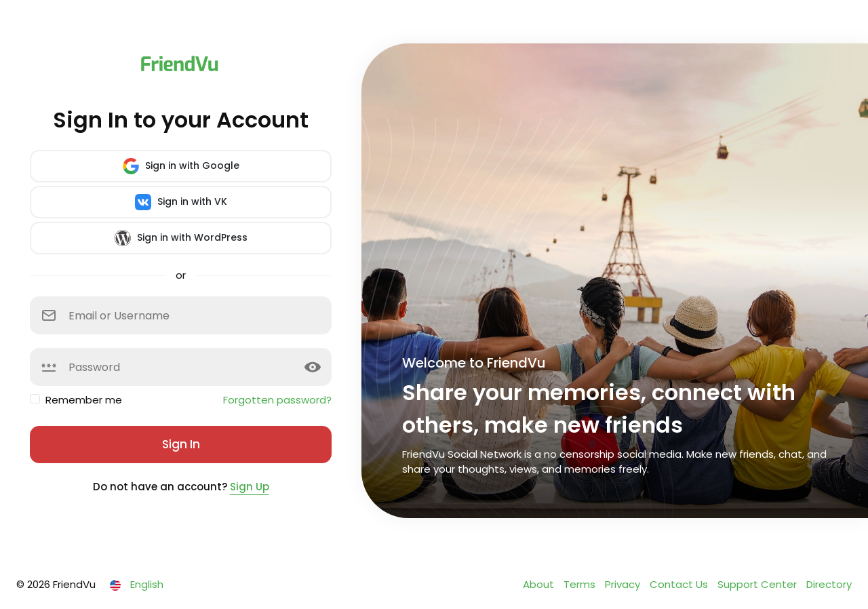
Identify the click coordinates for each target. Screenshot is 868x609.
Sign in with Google (181, 166)
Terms (581, 584)
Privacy (624, 584)
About (540, 584)
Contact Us (680, 584)
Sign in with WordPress (181, 238)
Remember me (84, 400)
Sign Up (250, 487)
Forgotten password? (277, 400)
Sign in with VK (181, 202)
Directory (829, 584)
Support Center (758, 584)
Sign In (181, 444)
